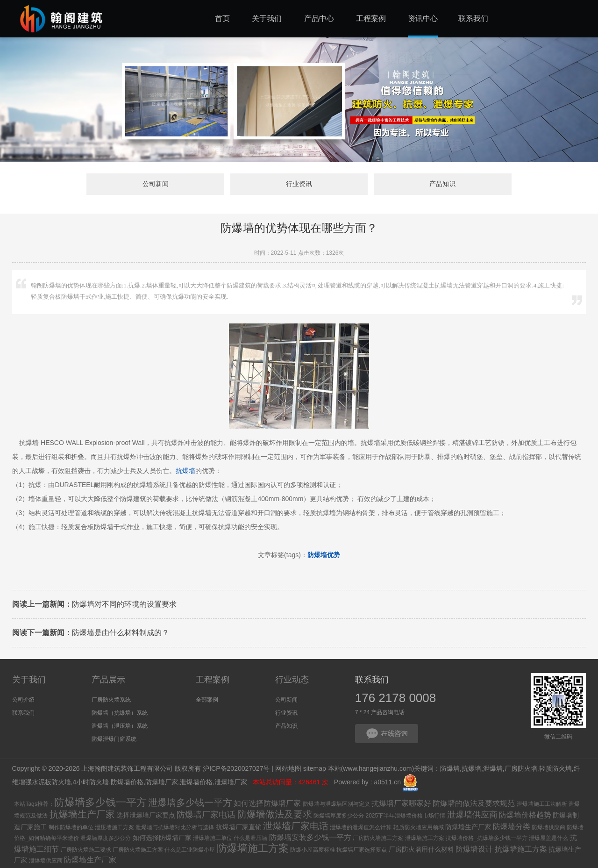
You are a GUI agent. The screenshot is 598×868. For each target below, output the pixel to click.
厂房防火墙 (521, 768)
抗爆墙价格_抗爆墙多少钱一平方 (487, 838)
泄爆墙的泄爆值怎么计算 (361, 827)
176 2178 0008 (396, 698)
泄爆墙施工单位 (213, 838)
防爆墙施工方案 (253, 848)
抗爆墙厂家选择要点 (362, 850)
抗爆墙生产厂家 (82, 814)
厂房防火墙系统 (111, 700)
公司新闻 (156, 184)
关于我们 (29, 680)
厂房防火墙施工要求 (86, 850)
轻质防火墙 (555, 768)
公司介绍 (23, 700)
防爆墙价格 (127, 782)
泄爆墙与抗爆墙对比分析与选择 (175, 827)
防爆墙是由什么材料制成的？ (91, 633)
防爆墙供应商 (548, 827)
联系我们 (23, 713)
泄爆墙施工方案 (425, 838)
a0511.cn (387, 782)
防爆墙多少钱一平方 (100, 802)
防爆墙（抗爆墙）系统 (120, 713)
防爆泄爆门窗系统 (114, 739)
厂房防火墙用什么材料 (421, 849)
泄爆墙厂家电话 (296, 826)
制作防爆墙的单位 (71, 827)
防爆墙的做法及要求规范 (474, 803)
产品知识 (442, 184)
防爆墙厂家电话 (206, 815)
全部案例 (207, 700)
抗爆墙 (185, 471)
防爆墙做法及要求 (275, 814)
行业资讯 (299, 184)
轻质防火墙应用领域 (419, 827)
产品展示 (108, 680)
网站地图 (288, 768)
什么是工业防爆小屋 (190, 850)
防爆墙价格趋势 (525, 815)
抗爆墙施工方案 (521, 849)
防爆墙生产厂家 (468, 827)
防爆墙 (450, 768)
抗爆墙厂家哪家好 (401, 803)
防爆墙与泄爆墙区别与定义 (336, 804)
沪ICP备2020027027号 (236, 768)
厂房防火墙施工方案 (378, 838)
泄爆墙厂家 (232, 782)
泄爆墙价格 (196, 782)
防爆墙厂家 (162, 782)
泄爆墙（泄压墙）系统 (120, 726)
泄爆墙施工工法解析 (542, 804)
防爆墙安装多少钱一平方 (310, 837)
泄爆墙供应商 (472, 815)
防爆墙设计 (474, 849)
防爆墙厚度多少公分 (339, 816)
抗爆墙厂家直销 (239, 827)
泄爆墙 (493, 768)
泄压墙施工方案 (114, 827)
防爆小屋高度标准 (313, 850)
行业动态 (292, 680)
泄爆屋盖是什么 (548, 838)
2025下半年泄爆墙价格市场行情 (405, 816)
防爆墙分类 (512, 827)
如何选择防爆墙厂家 (267, 803)
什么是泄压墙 (250, 838)
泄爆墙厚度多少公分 (106, 838)
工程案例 (213, 680)
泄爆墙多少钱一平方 (190, 803)
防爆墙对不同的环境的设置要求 (94, 604)
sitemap (315, 768)
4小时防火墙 (91, 782)
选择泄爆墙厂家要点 (146, 815)
